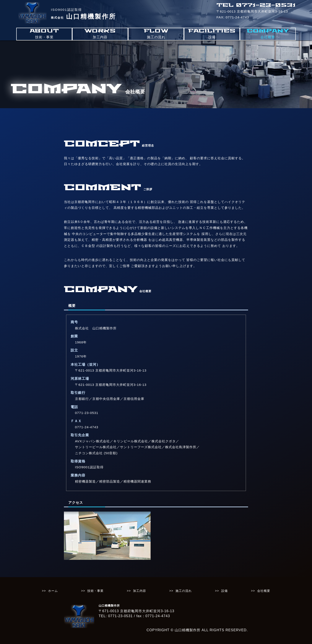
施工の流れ (184, 591)
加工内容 (140, 591)
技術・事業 (95, 591)
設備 (224, 591)
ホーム (53, 591)
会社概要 (264, 591)
